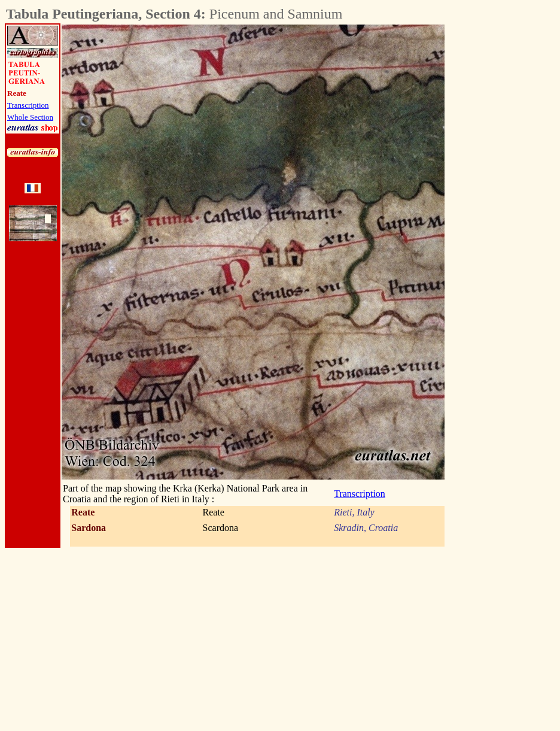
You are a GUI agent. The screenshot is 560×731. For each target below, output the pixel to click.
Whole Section (30, 117)
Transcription (28, 105)
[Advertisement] (511, 204)
